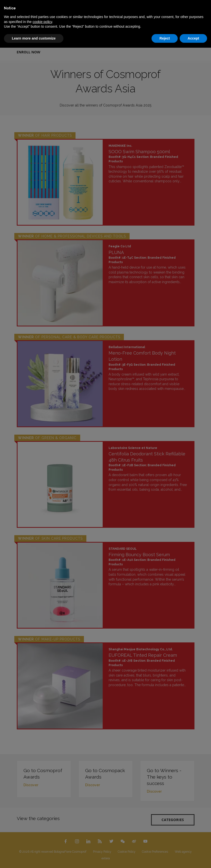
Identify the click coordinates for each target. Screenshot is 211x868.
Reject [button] (165, 38)
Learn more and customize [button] (34, 38)
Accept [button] (193, 38)
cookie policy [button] (42, 22)
